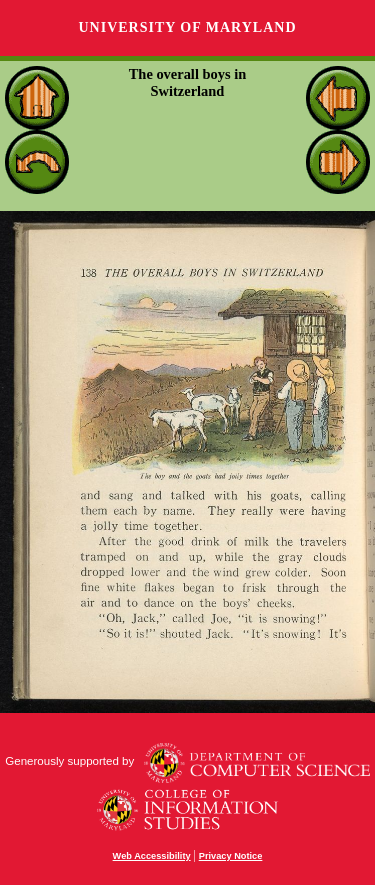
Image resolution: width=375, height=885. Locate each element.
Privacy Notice (231, 856)
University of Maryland (187, 27)
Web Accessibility (152, 856)
